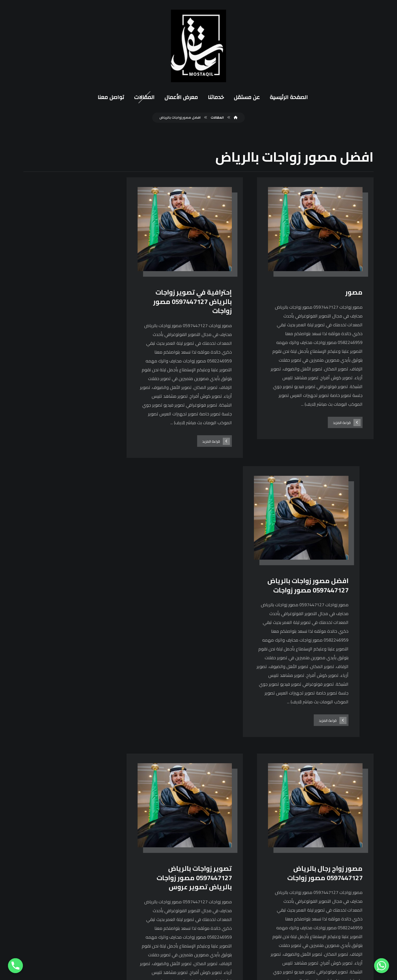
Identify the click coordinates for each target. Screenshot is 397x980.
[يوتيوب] (238, 846)
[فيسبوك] (265, 846)
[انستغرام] (251, 846)
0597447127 (178, 888)
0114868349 (178, 906)
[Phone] (15, 966)
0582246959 (178, 897)
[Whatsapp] (382, 966)
